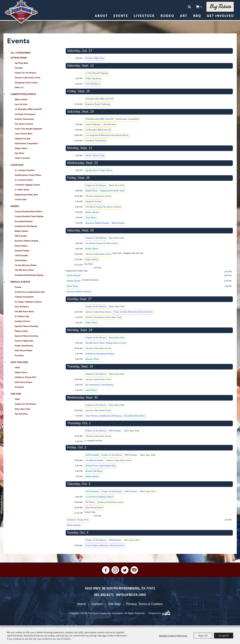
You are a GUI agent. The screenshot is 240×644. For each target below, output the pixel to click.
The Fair (16, 395)
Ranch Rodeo (21, 247)
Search (186, 8)
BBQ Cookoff (21, 101)
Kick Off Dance (22, 308)
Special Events (20, 283)
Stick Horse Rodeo (24, 352)
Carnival (19, 69)
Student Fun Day (23, 140)
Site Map (114, 606)
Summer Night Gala (24, 342)
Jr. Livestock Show (24, 182)
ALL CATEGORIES (21, 54)
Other (18, 369)
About (101, 17)
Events (121, 17)
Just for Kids (21, 106)
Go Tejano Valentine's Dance (28, 303)
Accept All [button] (224, 636)
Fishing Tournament (24, 298)
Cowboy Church (22, 323)
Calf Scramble (21, 257)
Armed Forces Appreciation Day (30, 294)
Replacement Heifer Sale (26, 196)
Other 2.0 (19, 89)
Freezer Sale (21, 201)
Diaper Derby (21, 150)
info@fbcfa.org (131, 596)
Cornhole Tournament (25, 116)
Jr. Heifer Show (22, 191)
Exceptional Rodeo (24, 223)
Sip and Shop (21, 415)
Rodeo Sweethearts (24, 347)
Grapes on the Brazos (26, 74)
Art (184, 17)
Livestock (144, 17)
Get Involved (220, 17)
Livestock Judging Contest (28, 186)
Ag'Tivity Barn (22, 65)
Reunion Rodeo (22, 252)
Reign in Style (21, 333)
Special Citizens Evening (27, 328)
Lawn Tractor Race (24, 135)
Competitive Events (23, 96)
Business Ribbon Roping (27, 242)
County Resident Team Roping (29, 218)
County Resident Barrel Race (29, 213)
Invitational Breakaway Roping (29, 277)
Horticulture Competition (27, 145)
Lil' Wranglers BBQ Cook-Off (28, 111)
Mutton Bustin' (22, 233)
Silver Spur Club (23, 411)
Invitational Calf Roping (26, 228)
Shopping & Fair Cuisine (26, 84)
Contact (97, 606)
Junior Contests (22, 160)
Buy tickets (218, 7)
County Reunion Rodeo (26, 267)
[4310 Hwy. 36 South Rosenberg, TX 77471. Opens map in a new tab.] (120, 590)
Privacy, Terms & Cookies (144, 606)
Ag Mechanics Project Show (28, 177)
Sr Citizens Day (22, 318)
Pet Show (19, 357)
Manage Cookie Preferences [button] (173, 636)
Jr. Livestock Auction (25, 172)
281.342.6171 (104, 596)
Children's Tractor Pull (25, 379)
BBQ (197, 17)
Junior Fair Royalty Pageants (29, 130)
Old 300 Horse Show (24, 272)
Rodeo (167, 17)
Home (82, 606)
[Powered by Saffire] (166, 615)
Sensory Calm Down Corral (28, 79)
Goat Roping (21, 262)
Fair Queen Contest (24, 125)
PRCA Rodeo (21, 238)
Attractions (19, 59)
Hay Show (20, 155)
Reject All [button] (203, 636)
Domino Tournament (25, 121)
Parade (18, 289)
